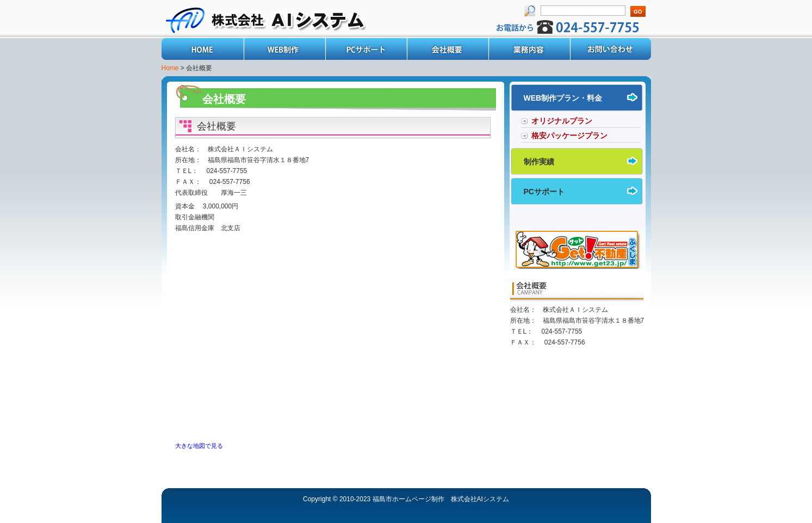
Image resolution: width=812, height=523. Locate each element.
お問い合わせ (610, 49)
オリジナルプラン (562, 121)
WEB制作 (284, 49)
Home (202, 49)
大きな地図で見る (199, 446)
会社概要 (447, 49)
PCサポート (365, 49)
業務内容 (529, 49)
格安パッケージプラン (569, 136)
